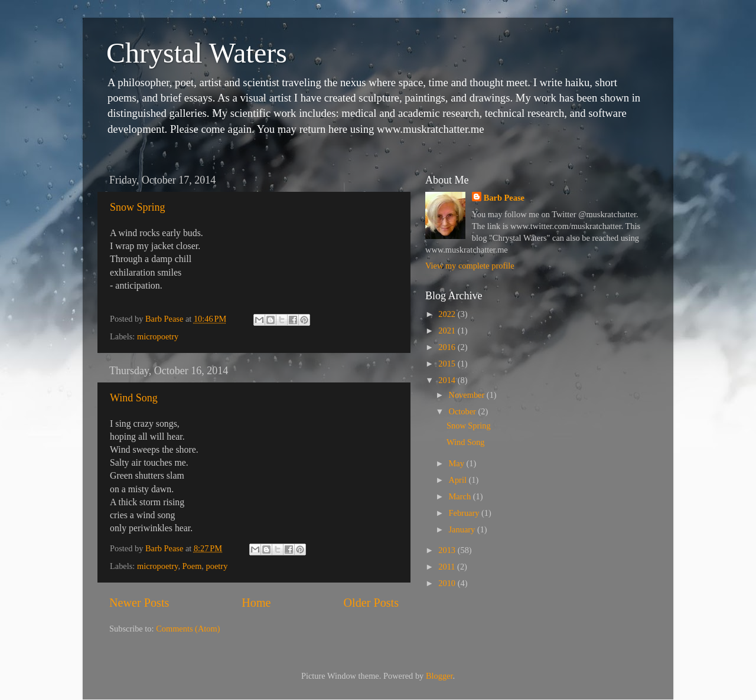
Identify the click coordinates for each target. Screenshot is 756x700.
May (458, 463)
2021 (448, 331)
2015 (448, 364)
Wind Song (134, 398)
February (465, 513)
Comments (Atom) (188, 629)
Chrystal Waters (197, 53)
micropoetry (158, 336)
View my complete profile (470, 266)
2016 (448, 347)
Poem (192, 566)
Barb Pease (504, 198)
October (464, 411)
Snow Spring (138, 207)
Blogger (439, 676)
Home (256, 603)
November (468, 395)
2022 (448, 314)
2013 (448, 550)
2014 (448, 380)
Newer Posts (139, 603)
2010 (448, 583)
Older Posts (371, 603)
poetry (217, 566)
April (459, 480)
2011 (448, 567)
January (463, 529)
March (461, 496)
